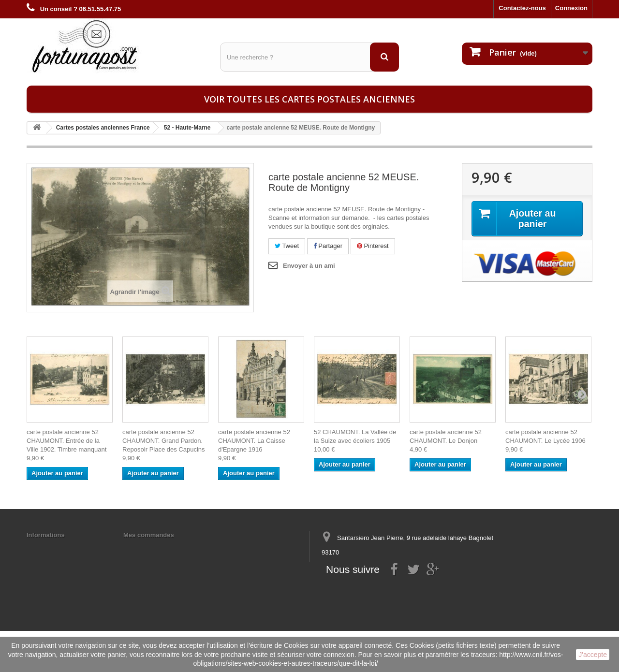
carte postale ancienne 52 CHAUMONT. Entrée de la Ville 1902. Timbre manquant (66, 441)
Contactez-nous (522, 8)
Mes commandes (149, 535)
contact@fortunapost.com (396, 588)
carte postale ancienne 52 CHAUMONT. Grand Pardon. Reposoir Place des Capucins (164, 441)
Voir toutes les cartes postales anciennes (309, 99)
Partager (328, 246)
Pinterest (373, 246)
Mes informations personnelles (169, 548)
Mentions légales (52, 548)
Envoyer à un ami (309, 266)
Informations (46, 535)
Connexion (571, 8)
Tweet (287, 246)
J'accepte (593, 655)
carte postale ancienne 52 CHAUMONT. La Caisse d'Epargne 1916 (254, 441)
